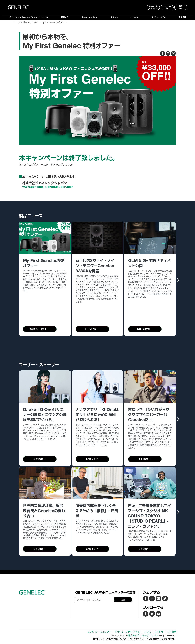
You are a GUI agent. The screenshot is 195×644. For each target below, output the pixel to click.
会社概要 (172, 632)
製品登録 (181, 7)
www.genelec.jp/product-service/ (48, 187)
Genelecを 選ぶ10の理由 (153, 7)
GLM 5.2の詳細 (145, 329)
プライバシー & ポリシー (99, 632)
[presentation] (178, 280)
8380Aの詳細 (92, 329)
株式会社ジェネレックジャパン (143, 635)
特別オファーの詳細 (40, 329)
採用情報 (159, 632)
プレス (147, 632)
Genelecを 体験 (167, 7)
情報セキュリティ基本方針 (128, 632)
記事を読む (40, 459)
